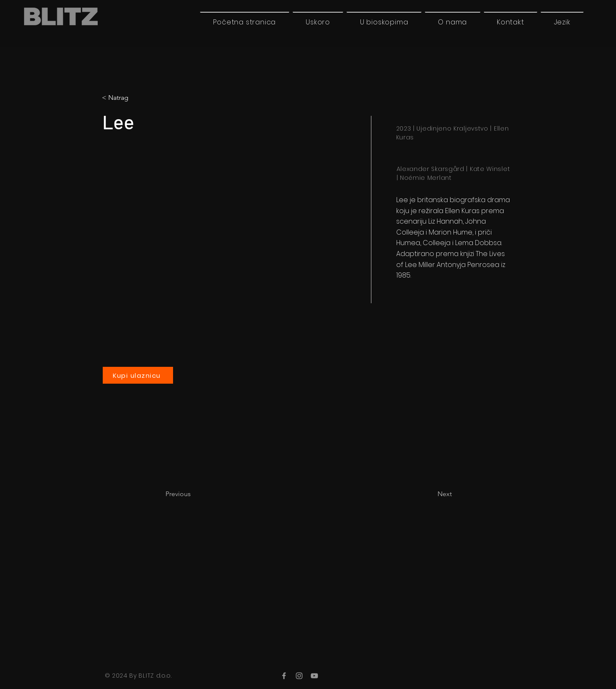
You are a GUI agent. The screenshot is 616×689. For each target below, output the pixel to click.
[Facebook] (284, 676)
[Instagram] (299, 676)
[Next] (431, 494)
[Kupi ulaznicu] (138, 375)
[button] (562, 22)
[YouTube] (314, 676)
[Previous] (193, 494)
